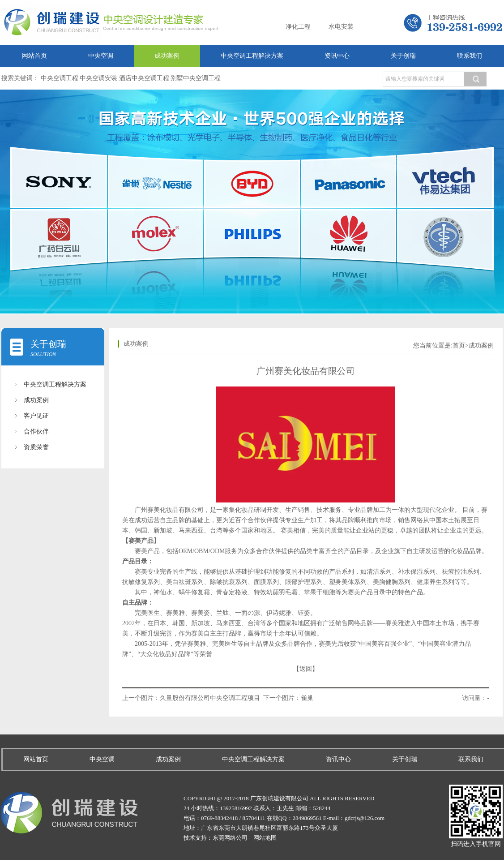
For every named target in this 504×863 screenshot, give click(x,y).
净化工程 (298, 27)
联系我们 (470, 56)
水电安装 (341, 27)
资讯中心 (337, 56)
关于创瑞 (403, 56)
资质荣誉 (36, 447)
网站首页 (34, 56)
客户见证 (36, 416)
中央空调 (101, 56)
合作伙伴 (36, 431)
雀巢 (307, 698)
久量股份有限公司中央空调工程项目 (210, 698)
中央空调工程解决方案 (252, 56)
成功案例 (167, 56)
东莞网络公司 (230, 838)
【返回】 (306, 669)
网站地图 (265, 838)
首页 (459, 346)
